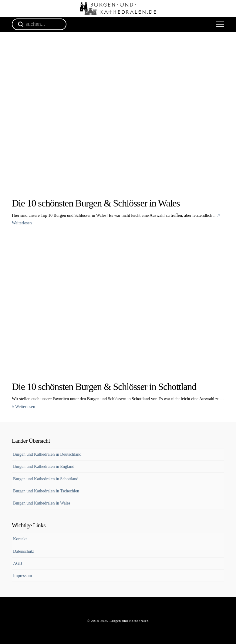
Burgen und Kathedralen (129, 621)
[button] (220, 24)
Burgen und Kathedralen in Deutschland (47, 454)
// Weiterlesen (24, 407)
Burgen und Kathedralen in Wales (42, 503)
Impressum (22, 576)
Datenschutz (24, 551)
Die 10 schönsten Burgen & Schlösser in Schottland (104, 387)
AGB (18, 563)
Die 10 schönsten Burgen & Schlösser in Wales (96, 203)
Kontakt (20, 539)
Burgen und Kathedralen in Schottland (46, 479)
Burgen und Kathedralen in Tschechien (46, 491)
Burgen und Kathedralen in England (44, 466)
